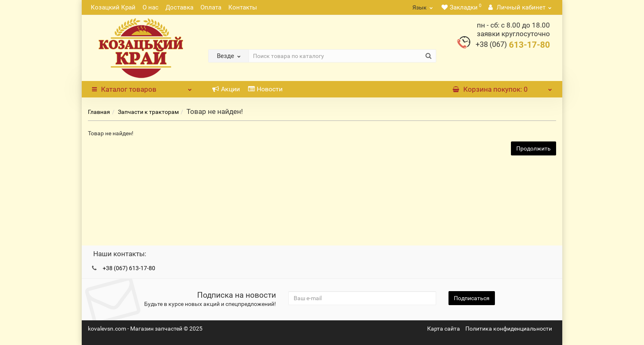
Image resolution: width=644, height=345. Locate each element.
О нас (151, 7)
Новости (265, 89)
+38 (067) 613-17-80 (129, 268)
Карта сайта (444, 329)
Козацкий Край (113, 7)
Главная (99, 112)
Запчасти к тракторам (148, 112)
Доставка (179, 7)
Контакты (243, 7)
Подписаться (472, 298)
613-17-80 (513, 45)
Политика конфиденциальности (509, 329)
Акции (226, 89)
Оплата (211, 7)
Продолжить (534, 148)
